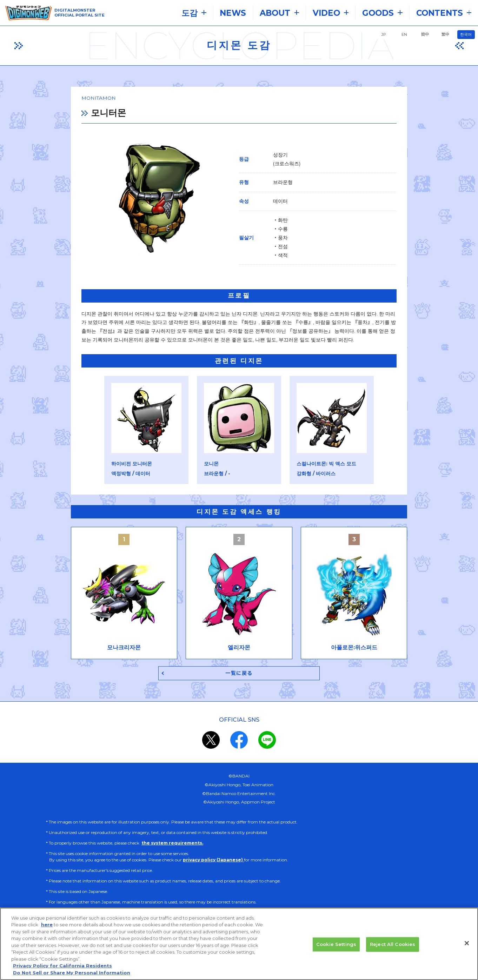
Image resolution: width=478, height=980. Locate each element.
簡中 (425, 34)
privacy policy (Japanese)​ (213, 864)
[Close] (467, 950)
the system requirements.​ (172, 847)
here (47, 932)
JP (384, 34)
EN (404, 34)
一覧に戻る (239, 677)
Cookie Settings (336, 951)
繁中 (445, 34)
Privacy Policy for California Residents (62, 973)
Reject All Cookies (393, 951)
